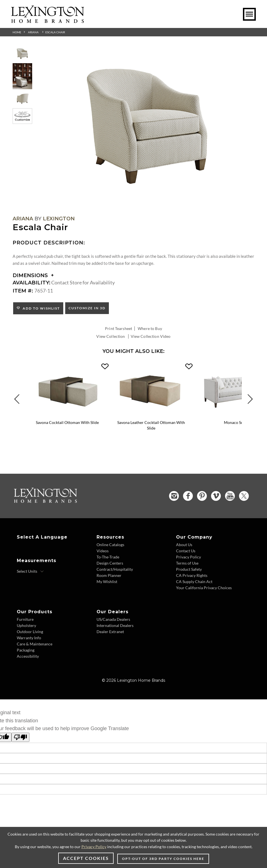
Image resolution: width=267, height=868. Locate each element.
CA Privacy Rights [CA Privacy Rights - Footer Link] (192, 575)
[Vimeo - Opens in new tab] (216, 496)
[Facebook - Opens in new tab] (188, 496)
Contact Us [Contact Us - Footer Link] (186, 551)
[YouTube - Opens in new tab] (230, 496)
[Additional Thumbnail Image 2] (22, 76)
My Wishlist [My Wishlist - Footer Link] (107, 582)
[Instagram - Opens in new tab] (174, 496)
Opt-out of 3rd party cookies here (163, 859)
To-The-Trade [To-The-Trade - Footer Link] (108, 557)
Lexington (59, 219)
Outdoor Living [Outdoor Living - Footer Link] (30, 632)
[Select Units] (30, 571)
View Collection (111, 336)
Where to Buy (150, 328)
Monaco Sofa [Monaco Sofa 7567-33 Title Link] (235, 422)
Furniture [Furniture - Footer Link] (25, 619)
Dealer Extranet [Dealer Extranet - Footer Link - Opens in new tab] (110, 632)
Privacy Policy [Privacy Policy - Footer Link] (188, 557)
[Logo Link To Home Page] (48, 21)
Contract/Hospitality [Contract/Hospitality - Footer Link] (115, 569)
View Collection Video (151, 336)
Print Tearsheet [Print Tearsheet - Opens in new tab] (119, 328)
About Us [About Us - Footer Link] (184, 545)
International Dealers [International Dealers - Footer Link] (115, 625)
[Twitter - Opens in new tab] (244, 496)
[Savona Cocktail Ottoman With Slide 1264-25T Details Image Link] (67, 415)
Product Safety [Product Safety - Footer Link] (189, 569)
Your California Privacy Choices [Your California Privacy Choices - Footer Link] (204, 588)
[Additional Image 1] (147, 127)
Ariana (33, 32)
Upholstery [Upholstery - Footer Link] (26, 625)
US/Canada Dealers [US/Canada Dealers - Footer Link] (113, 619)
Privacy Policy (94, 847)
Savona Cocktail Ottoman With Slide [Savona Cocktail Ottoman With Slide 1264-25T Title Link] (67, 422)
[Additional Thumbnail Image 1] (22, 54)
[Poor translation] (20, 737)
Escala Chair (55, 32)
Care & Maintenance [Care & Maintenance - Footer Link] (35, 644)
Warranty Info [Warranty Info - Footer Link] (29, 638)
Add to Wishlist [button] (40, 308)
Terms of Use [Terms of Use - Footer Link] (187, 563)
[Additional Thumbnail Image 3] (22, 99)
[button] (105, 367)
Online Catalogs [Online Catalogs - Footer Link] (110, 545)
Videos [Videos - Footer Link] (103, 551)
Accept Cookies (86, 858)
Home (17, 32)
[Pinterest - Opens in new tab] (202, 496)
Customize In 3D (87, 308)
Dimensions (33, 275)
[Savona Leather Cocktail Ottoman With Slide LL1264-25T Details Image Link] (151, 415)
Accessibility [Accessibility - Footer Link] (28, 656)
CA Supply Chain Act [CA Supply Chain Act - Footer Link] (194, 582)
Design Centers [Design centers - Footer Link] (110, 563)
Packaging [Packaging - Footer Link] (26, 650)
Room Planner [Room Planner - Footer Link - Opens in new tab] (109, 575)
